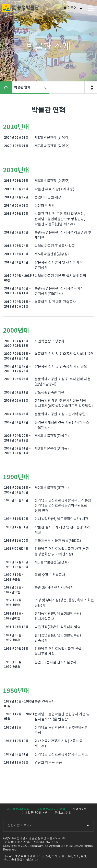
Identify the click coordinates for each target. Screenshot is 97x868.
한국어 (72, 8)
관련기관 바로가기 (48, 825)
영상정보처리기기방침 (51, 809)
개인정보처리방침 (18, 809)
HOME (7, 88)
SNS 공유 (91, 88)
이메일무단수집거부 (34, 813)
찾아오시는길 (63, 813)
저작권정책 (80, 809)
